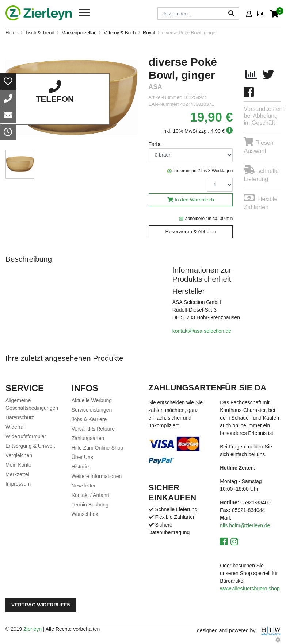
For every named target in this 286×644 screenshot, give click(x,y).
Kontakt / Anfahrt (91, 495)
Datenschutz (20, 417)
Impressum (18, 484)
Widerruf (15, 427)
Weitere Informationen (97, 476)
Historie (80, 467)
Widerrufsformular (26, 436)
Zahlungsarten (88, 438)
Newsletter (84, 486)
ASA (155, 87)
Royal (149, 33)
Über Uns (82, 457)
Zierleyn (33, 629)
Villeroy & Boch (120, 33)
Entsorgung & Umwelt (30, 446)
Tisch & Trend (40, 33)
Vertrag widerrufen (41, 605)
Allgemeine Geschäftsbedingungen (32, 404)
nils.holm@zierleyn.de (245, 525)
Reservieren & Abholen (190, 232)
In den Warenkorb (194, 200)
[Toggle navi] (84, 13)
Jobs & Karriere (89, 419)
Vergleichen (19, 455)
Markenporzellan (79, 33)
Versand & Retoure (93, 429)
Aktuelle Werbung (92, 400)
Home (12, 33)
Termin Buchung (90, 505)
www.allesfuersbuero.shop (250, 589)
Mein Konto (18, 465)
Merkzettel (17, 474)
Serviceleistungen (92, 410)
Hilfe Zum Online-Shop (98, 448)
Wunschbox (85, 514)
